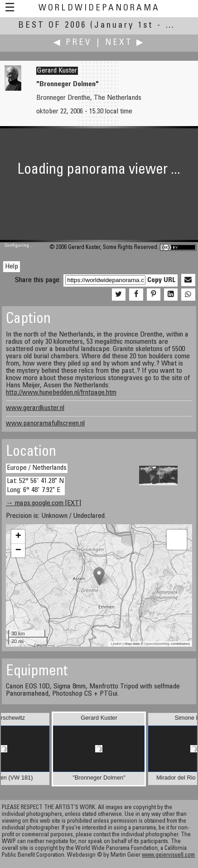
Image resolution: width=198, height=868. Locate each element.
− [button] (18, 551)
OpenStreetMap (157, 644)
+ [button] (18, 536)
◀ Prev (73, 43)
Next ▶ (125, 43)
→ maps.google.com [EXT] (43, 503)
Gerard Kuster (57, 71)
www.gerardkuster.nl (35, 408)
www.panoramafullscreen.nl (45, 424)
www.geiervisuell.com (168, 856)
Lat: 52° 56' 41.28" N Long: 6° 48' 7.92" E (35, 485)
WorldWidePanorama (99, 8)
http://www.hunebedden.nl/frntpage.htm (61, 393)
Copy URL (162, 280)
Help (12, 267)
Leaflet (116, 644)
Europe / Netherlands (37, 468)
